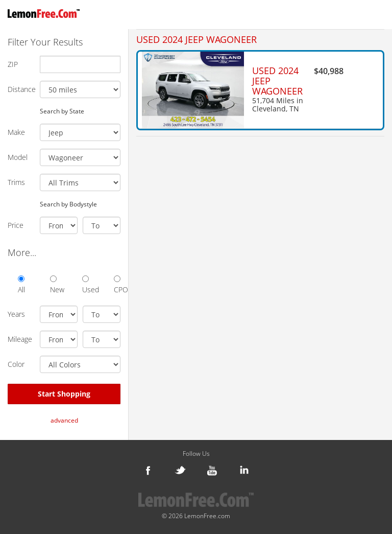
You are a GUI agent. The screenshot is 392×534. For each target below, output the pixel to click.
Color (16, 364)
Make (16, 132)
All (21, 285)
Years (16, 314)
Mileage (20, 339)
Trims (16, 182)
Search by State (62, 111)
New (53, 285)
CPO (117, 285)
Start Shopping (64, 394)
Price (16, 225)
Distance (20, 89)
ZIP (13, 64)
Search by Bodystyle (68, 204)
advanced (64, 420)
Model (18, 157)
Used (85, 285)
